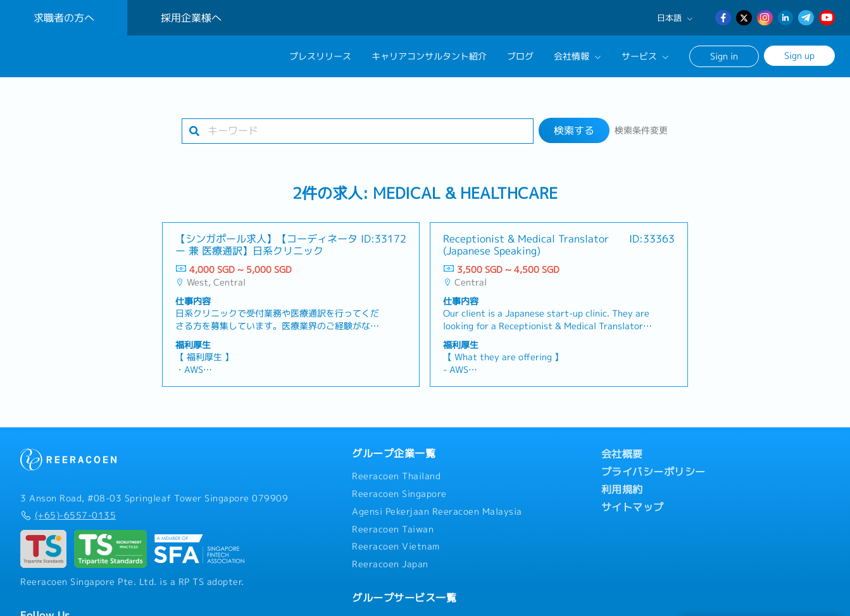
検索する (574, 130)
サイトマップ (633, 507)
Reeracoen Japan (390, 564)
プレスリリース (320, 56)
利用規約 (622, 489)
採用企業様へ (191, 18)
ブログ (520, 56)
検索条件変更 (641, 130)
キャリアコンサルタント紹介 (429, 56)
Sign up (799, 55)
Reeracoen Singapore (399, 494)
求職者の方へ (64, 18)
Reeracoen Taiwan (393, 529)
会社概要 (622, 454)
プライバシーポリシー (653, 472)
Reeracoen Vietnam (396, 546)
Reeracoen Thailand (396, 476)
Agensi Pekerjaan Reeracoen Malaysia (437, 512)
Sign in (724, 56)
